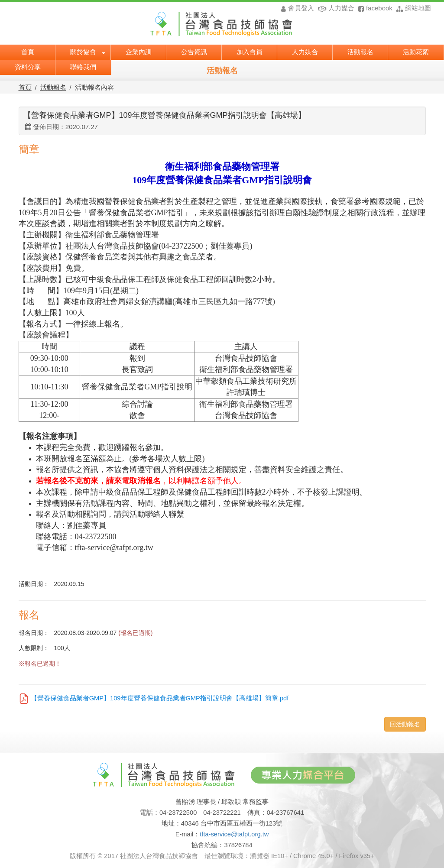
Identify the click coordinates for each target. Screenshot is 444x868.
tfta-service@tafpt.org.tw (234, 834)
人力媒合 (335, 8)
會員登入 (297, 8)
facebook (374, 8)
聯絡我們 (83, 66)
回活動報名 (405, 724)
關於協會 (88, 51)
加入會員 (250, 51)
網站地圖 (413, 8)
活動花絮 (416, 51)
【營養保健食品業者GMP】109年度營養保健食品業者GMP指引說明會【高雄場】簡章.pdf (160, 698)
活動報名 (360, 51)
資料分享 (28, 66)
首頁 (28, 51)
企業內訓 (139, 51)
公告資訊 (194, 51)
